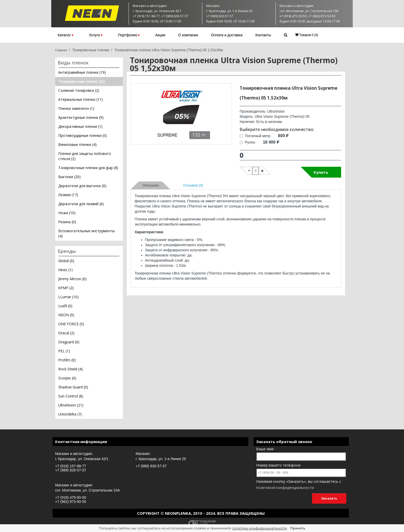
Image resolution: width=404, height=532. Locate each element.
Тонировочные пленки (91, 50)
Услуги (96, 35)
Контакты (263, 35)
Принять (298, 528)
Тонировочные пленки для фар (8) (88, 168)
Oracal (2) (66, 333)
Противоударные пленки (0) (83, 135)
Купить (321, 172)
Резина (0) (67, 222)
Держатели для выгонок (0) (82, 186)
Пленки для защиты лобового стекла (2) (85, 156)
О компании (188, 35)
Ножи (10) (67, 213)
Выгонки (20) (69, 177)
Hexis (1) (65, 270)
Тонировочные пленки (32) (82, 81)
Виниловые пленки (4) (77, 144)
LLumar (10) (68, 297)
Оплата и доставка (227, 35)
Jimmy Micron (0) (72, 279)
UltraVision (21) (71, 405)
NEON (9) (66, 315)
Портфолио (129, 35)
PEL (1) (64, 351)
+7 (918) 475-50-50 (71, 497)
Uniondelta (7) (70, 414)
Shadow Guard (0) (73, 387)
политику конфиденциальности (260, 528)
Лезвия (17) (68, 195)
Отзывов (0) (193, 185)
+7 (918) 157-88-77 (71, 466)
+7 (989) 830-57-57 (151, 466)
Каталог (66, 35)
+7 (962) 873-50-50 (71, 502)
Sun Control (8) (71, 396)
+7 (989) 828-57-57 (71, 470)
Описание (151, 185)
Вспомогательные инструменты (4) (86, 233)
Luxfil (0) (65, 306)
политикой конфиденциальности (285, 488)
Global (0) (66, 261)
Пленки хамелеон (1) (76, 108)
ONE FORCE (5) (71, 324)
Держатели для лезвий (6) (81, 204)
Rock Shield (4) (70, 369)
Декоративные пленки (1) (80, 126)
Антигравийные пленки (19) (82, 72)
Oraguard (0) (69, 342)
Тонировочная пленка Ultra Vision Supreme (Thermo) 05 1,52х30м (169, 50)
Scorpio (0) (67, 378)
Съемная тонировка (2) (79, 90)
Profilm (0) (67, 360)
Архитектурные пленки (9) (81, 117)
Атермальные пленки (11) (81, 99)
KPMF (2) (66, 288)
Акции (160, 35)
